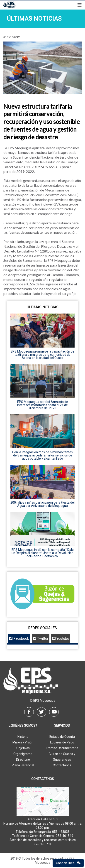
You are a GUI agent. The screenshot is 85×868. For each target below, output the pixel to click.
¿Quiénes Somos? (23, 726)
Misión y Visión (23, 742)
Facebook (19, 639)
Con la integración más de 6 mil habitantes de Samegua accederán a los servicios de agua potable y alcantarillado (42, 455)
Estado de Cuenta (62, 737)
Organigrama (23, 754)
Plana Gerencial (23, 765)
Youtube (61, 639)
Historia (23, 737)
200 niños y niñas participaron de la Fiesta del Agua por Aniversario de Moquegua (42, 504)
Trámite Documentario (62, 748)
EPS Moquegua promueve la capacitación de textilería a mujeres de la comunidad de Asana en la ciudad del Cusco (42, 355)
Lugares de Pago (62, 742)
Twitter (41, 639)
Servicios (62, 726)
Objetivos (23, 748)
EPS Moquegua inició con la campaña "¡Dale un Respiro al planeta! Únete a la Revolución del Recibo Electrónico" (43, 553)
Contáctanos (62, 765)
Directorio (23, 760)
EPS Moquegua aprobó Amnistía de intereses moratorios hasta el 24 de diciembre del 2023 (43, 405)
